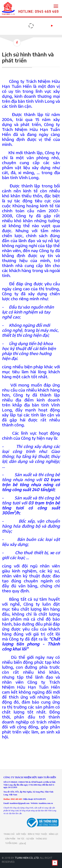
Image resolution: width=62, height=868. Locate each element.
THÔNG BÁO (41, 839)
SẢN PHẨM (10, 839)
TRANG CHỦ (9, 834)
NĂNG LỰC (54, 834)
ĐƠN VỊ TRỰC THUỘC (38, 834)
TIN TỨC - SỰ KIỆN (25, 839)
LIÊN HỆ (22, 843)
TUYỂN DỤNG (11, 843)
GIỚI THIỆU (21, 834)
